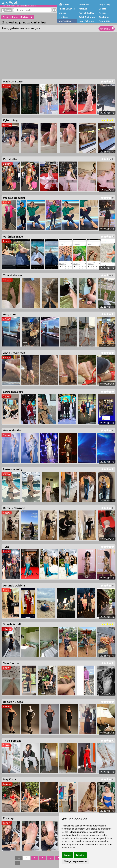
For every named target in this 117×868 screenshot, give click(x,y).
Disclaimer (104, 17)
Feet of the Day (86, 13)
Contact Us (104, 21)
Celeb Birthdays (87, 17)
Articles (83, 9)
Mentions (64, 17)
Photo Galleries (67, 9)
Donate (102, 9)
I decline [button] (80, 855)
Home (66, 5)
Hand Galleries (86, 21)
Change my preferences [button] (75, 861)
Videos (62, 13)
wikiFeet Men (65, 21)
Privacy (103, 13)
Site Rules (84, 5)
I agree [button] (67, 855)
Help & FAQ (104, 5)
